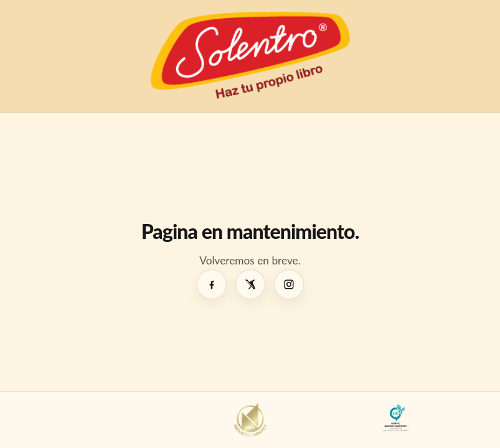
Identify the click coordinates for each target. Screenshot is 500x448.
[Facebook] (212, 284)
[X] (250, 284)
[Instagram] (289, 284)
